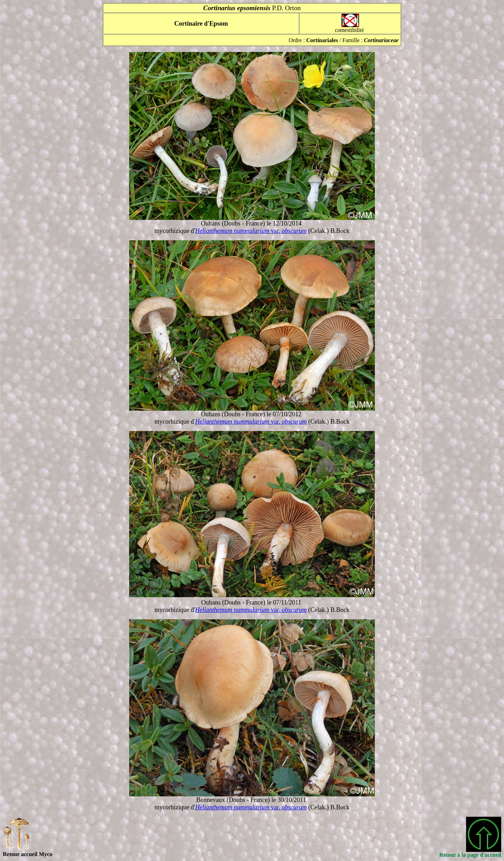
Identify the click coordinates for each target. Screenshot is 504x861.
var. (251, 231)
